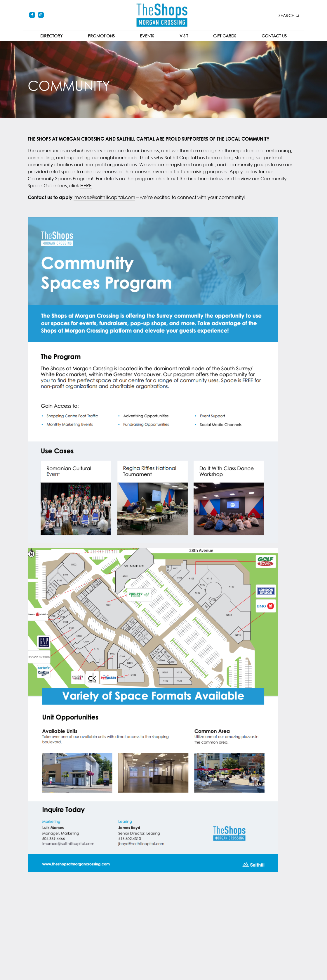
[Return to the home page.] (162, 14)
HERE (86, 185)
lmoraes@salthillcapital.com (104, 197)
